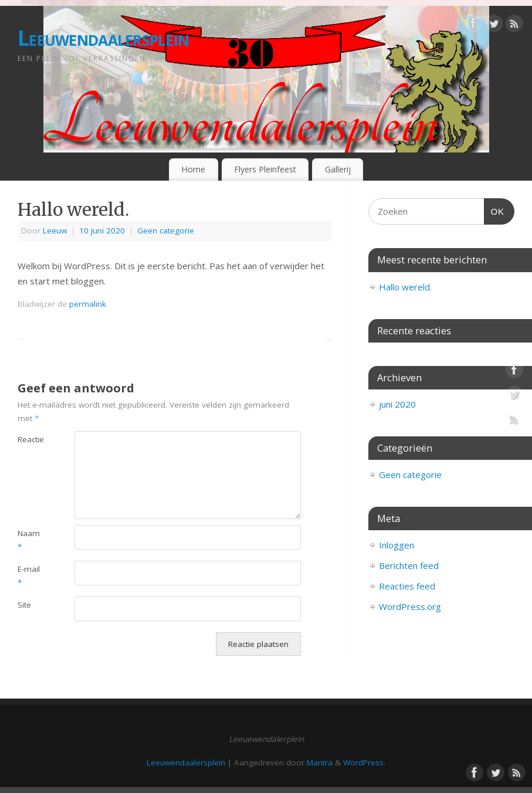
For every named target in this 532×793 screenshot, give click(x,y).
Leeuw (55, 231)
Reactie (31, 439)
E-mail (29, 576)
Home (193, 169)
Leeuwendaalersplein (103, 38)
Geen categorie (166, 231)
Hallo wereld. (405, 287)
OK (494, 210)
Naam (29, 540)
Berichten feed (409, 565)
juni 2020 (397, 404)
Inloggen (397, 545)
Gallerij (338, 169)
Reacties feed (407, 586)
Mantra (320, 762)
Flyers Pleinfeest (265, 169)
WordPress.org (410, 606)
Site (24, 605)
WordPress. (364, 762)
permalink (88, 304)
